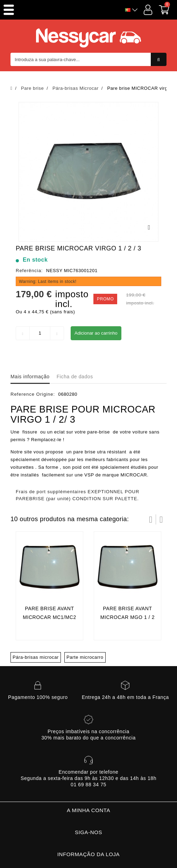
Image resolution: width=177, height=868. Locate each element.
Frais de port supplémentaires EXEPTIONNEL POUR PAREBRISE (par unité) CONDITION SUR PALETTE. (77, 495)
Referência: (29, 271)
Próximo (161, 519)
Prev (151, 519)
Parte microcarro (85, 657)
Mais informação (30, 377)
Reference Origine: (33, 394)
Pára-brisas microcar (36, 657)
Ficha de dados (75, 377)
